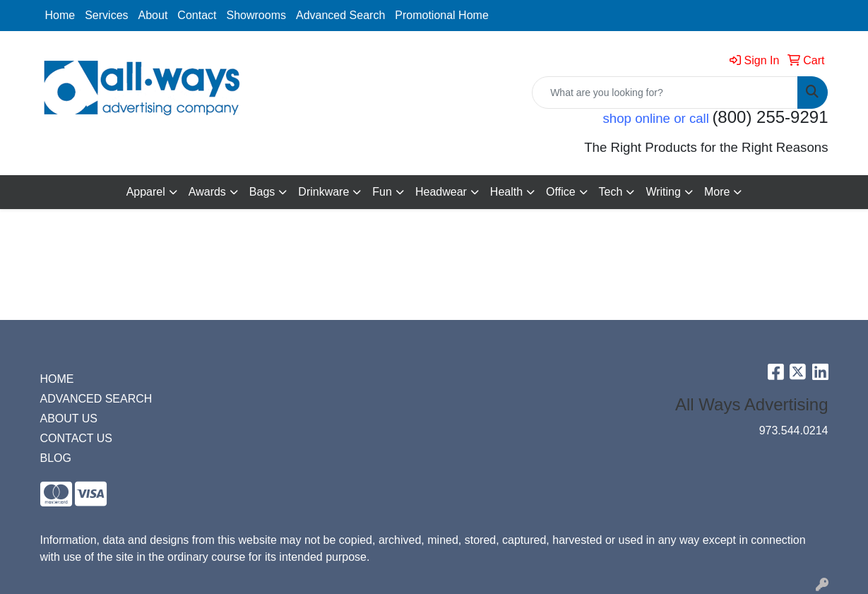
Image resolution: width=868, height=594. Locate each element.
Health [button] (506, 192)
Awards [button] (207, 192)
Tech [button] (611, 192)
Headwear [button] (441, 192)
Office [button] (561, 192)
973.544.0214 (794, 430)
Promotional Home (442, 15)
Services (106, 15)
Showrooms (256, 15)
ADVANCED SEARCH (96, 399)
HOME (57, 379)
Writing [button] (663, 192)
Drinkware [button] (323, 192)
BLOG (56, 458)
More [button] (717, 192)
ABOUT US (69, 418)
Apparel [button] (146, 192)
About (153, 15)
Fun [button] (382, 192)
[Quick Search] (665, 93)
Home (60, 15)
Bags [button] (262, 192)
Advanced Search (340, 15)
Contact (197, 15)
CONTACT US (77, 438)
